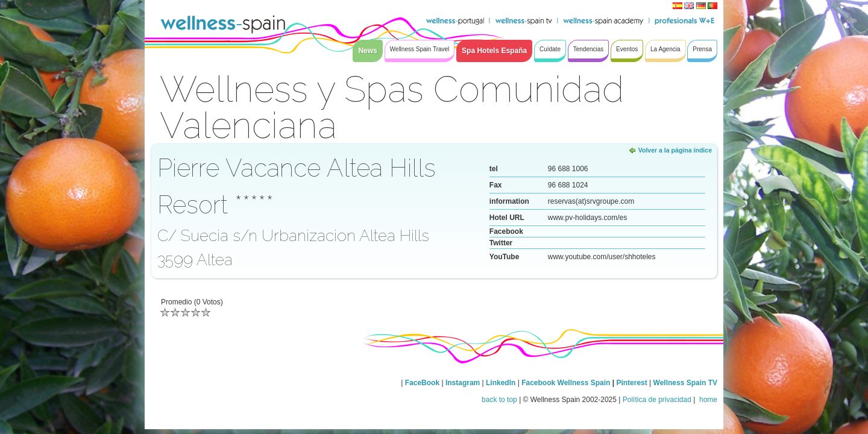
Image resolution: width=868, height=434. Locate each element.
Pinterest (633, 383)
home (707, 400)
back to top (499, 400)
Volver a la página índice (675, 150)
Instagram (463, 383)
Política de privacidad (657, 400)
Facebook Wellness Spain (566, 383)
